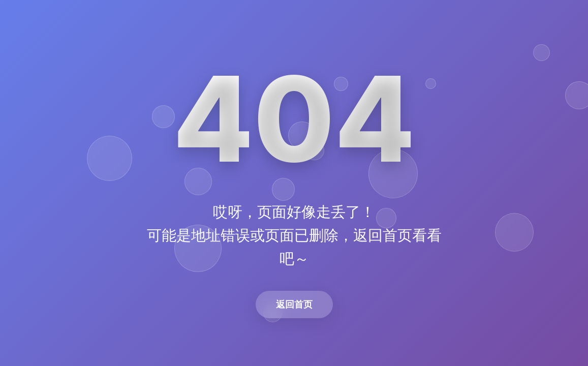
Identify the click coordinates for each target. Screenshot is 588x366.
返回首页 (294, 304)
